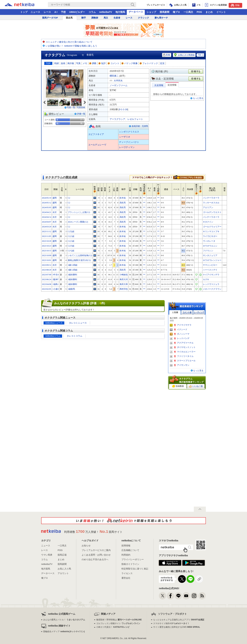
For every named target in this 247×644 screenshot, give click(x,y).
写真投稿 (81, 107)
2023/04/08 (47, 284)
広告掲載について (130, 550)
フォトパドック (149, 63)
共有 (167, 55)
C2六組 (71, 246)
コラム (92, 12)
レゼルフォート (135, 119)
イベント (221, 12)
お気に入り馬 (64, 569)
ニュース (35, 12)
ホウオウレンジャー (212, 260)
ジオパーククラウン (212, 289)
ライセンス (127, 573)
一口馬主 (188, 12)
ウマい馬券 (47, 555)
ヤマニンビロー (210, 265)
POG (199, 12)
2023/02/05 (47, 289)
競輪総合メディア (64, 631)
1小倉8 (56, 289)
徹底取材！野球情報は (119, 620)
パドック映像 (130, 63)
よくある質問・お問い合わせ (96, 555)
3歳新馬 (71, 289)
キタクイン (208, 222)
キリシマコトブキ (211, 231)
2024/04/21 (47, 212)
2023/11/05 (46, 236)
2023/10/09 (47, 255)
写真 (78, 63)
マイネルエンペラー (186, 352)
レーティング (199, 312)
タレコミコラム (75, 336)
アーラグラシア (117, 119)
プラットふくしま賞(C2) (79, 212)
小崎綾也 (124, 275)
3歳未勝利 (72, 275)
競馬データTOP (50, 18)
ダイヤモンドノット (186, 347)
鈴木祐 (123, 198)
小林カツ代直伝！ (113, 627)
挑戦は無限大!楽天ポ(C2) (79, 260)
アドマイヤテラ (184, 325)
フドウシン (208, 251)
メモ (85, 63)
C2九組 (71, 231)
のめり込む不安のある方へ (95, 559)
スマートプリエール (186, 361)
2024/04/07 (47, 222)
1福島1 (56, 284)
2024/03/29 (47, 227)
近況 (162, 63)
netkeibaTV (106, 12)
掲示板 (71, 63)
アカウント (63, 573)
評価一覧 (81, 114)
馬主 (106, 18)
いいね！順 (196, 386)
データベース (136, 12)
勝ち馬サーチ (161, 18)
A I (56, 12)
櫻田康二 (114, 76)
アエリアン (208, 207)
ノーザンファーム (119, 85)
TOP (48, 63)
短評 (102, 63)
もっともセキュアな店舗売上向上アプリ (179, 620)
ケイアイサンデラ (211, 275)
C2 (69, 198)
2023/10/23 (47, 246)
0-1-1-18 (123, 109)
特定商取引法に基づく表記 (135, 569)
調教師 (95, 18)
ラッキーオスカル (211, 203)
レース (47, 12)
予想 (63, 12)
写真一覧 (71, 107)
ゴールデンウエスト (212, 212)
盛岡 (55, 198)
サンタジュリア (210, 255)
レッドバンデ (183, 338)
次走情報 (159, 85)
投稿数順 (178, 386)
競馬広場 (62, 555)
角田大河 (124, 279)
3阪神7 (56, 279)
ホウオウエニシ (210, 246)
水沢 (55, 212)
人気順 (175, 312)
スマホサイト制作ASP (171, 623)
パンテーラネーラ (211, 198)
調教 (93, 63)
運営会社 (126, 578)
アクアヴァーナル (185, 343)
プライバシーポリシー (133, 559)
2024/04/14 (47, 217)
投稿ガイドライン (130, 564)
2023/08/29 (47, 270)
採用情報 (126, 546)
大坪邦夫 (118, 81)
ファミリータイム (185, 356)
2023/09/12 (47, 265)
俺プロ (176, 12)
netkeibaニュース (54, 323)
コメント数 (187, 312)
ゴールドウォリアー (212, 227)
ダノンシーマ (183, 334)
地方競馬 (120, 12)
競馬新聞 (164, 12)
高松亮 (123, 203)
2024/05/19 (47, 198)
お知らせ (86, 546)
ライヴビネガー (210, 236)
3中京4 (56, 275)
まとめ (209, 12)
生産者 (117, 18)
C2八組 (71, 236)
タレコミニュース (78, 323)
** (144, 198)
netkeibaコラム (53, 336)
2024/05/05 (47, 207)
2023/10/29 (47, 241)
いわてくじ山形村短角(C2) (80, 255)
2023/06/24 (47, 279)
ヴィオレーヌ (209, 241)
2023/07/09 (47, 275)
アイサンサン (183, 365)
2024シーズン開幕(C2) (78, 222)
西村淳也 (124, 289)
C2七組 (71, 251)
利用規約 (126, 555)
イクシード (182, 329)
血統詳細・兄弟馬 (140, 126)
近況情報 (172, 85)
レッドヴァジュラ (211, 284)
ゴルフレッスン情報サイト (118, 623)
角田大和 (124, 284)
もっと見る (198, 98)
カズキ (206, 279)
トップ (24, 12)
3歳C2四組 (73, 265)
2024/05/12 (47, 203)
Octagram (72, 55)
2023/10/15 (47, 251)
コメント (114, 63)
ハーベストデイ (210, 270)
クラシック (143, 18)
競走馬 (69, 18)
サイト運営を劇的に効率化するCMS (177, 627)
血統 (63, 63)
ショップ (151, 12)
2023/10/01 (47, 260)
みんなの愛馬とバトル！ (64, 620)
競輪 (235, 5)
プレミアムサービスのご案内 (96, 550)
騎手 (84, 18)
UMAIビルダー (77, 12)
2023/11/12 (46, 231)
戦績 (57, 63)
